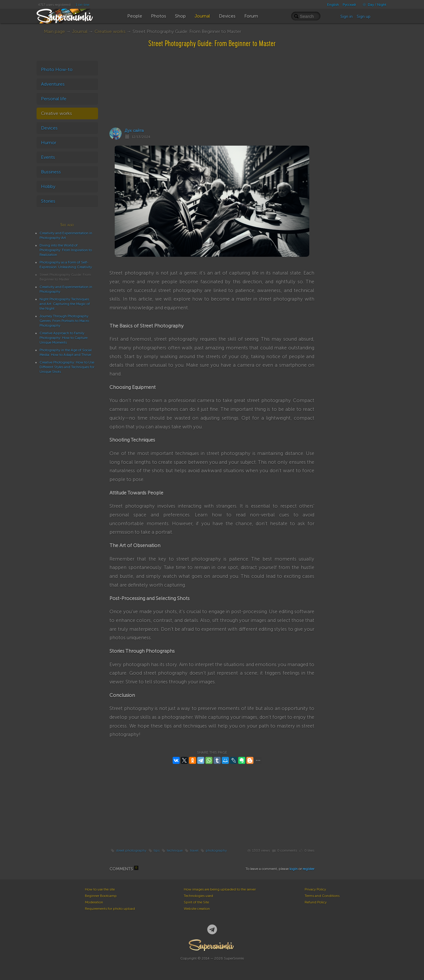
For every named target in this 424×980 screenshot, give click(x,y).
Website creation (197, 909)
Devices (49, 128)
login (293, 869)
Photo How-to (57, 69)
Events (48, 157)
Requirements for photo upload (110, 909)
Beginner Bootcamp (101, 896)
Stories (48, 201)
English (333, 5)
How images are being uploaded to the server (220, 889)
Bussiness (51, 172)
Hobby (48, 186)
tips (157, 850)
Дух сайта (134, 131)
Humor (49, 143)
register (308, 869)
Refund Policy (316, 902)
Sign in (346, 17)
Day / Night (373, 5)
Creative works (110, 31)
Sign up (364, 17)
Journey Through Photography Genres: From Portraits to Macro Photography (64, 321)
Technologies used (198, 896)
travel (194, 850)
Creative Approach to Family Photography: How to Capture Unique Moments (63, 338)
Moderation (94, 902)
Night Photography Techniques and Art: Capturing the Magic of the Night (65, 304)
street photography (131, 850)
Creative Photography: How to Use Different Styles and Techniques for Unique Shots (67, 367)
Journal (80, 31)
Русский (349, 5)
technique (175, 850)
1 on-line (83, 5)
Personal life (54, 99)
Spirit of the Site (196, 902)
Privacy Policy (315, 889)
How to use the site (100, 889)
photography (216, 850)
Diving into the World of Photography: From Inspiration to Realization (66, 250)
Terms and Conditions (322, 896)
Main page (54, 31)
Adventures (53, 84)
